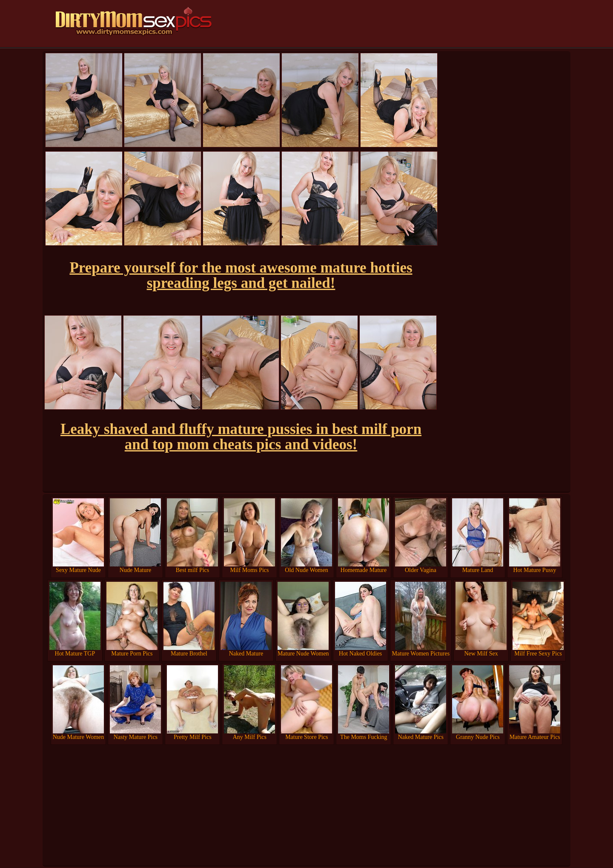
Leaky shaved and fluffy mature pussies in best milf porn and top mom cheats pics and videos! (241, 437)
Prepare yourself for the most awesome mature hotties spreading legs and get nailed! (241, 275)
